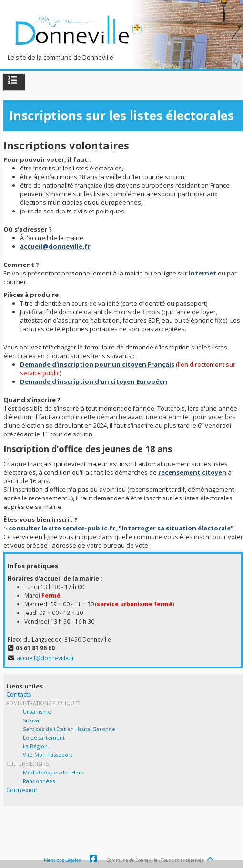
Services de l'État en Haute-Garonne (69, 729)
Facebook (93, 859)
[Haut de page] (211, 857)
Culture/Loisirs (27, 764)
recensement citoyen (192, 472)
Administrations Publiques (43, 703)
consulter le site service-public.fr (62, 528)
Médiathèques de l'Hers (53, 772)
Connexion (22, 790)
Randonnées (39, 781)
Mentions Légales (62, 860)
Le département (44, 737)
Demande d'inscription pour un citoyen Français (97, 364)
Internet (202, 273)
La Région (35, 746)
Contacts (19, 694)
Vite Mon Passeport (48, 755)
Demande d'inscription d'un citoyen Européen (94, 381)
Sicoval (32, 720)
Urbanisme (37, 712)
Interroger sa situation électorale (176, 528)
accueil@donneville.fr (55, 246)
